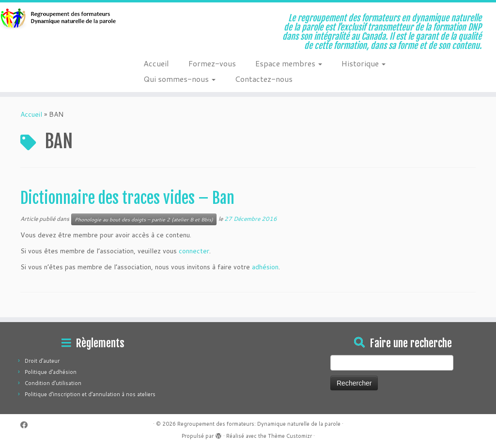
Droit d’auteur (42, 361)
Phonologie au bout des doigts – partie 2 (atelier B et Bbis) (144, 219)
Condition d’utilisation (53, 383)
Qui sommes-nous (179, 79)
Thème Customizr (290, 436)
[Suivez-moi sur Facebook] (27, 425)
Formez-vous (212, 63)
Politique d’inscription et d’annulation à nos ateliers (90, 394)
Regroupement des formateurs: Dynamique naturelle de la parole (259, 424)
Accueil (156, 63)
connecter (194, 251)
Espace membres (289, 63)
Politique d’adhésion (51, 372)
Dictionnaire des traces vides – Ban (127, 198)
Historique (364, 63)
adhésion (265, 267)
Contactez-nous (264, 79)
